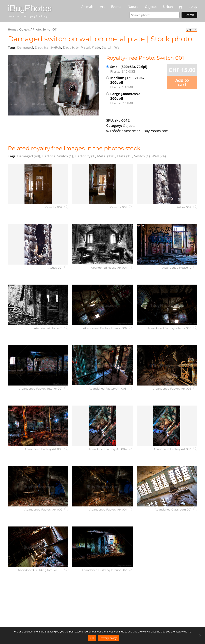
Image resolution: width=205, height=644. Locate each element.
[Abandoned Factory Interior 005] (167, 305)
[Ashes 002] (167, 184)
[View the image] (53, 85)
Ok (92, 638)
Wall (159, 156)
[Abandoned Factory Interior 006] (102, 305)
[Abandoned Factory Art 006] (167, 365)
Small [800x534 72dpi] (131, 69)
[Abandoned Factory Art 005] (38, 426)
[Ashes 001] (38, 244)
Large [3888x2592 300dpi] (131, 99)
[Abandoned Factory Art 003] (167, 426)
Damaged (29, 156)
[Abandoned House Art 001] (102, 244)
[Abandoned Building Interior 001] (38, 547)
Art (102, 7)
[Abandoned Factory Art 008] (102, 365)
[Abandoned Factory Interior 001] (38, 365)
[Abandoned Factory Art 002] (38, 486)
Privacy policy (108, 638)
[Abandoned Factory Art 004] (102, 426)
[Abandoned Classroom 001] (167, 486)
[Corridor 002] (38, 184)
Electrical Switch (57, 156)
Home (12, 29)
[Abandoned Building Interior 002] (102, 547)
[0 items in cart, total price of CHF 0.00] (180, 7)
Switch (142, 156)
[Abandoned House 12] (167, 244)
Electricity (85, 156)
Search (189, 15)
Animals (87, 7)
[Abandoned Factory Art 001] (102, 486)
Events (116, 7)
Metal (106, 156)
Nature (133, 7)
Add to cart (182, 82)
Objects (151, 7)
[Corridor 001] (102, 184)
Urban (168, 7)
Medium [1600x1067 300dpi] (131, 83)
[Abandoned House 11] (38, 305)
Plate (125, 156)
